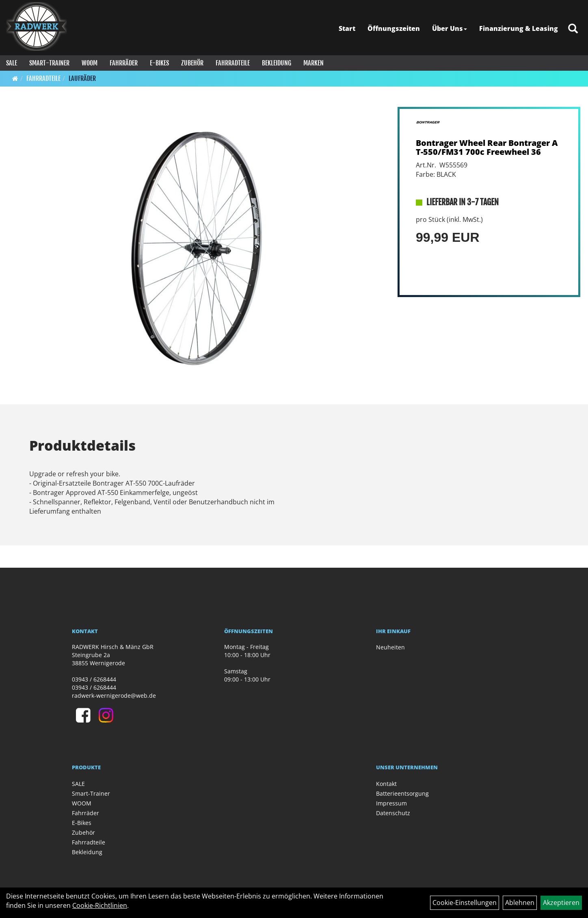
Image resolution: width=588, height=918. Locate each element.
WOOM (90, 63)
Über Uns (450, 28)
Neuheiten (390, 647)
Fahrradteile (233, 63)
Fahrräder (124, 63)
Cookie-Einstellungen (465, 903)
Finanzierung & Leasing (519, 28)
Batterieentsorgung (402, 793)
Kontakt (386, 784)
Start (347, 28)
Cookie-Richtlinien (100, 905)
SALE (12, 63)
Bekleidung (277, 63)
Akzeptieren (561, 903)
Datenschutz (393, 813)
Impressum (391, 803)
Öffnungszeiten (394, 28)
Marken (313, 63)
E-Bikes (159, 63)
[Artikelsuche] (573, 29)
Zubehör (192, 63)
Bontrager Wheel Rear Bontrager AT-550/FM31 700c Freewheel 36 (487, 147)
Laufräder (82, 78)
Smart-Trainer (49, 63)
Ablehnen (520, 903)
